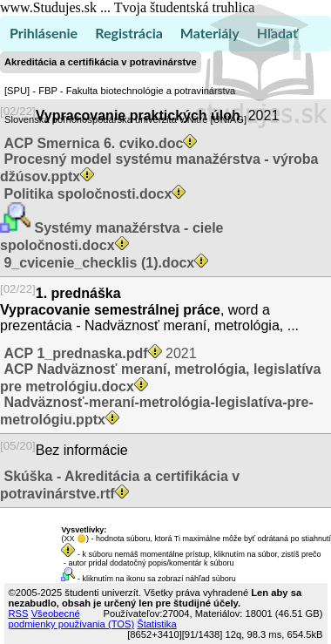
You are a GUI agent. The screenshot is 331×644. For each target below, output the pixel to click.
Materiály (210, 33)
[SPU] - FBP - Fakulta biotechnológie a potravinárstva (120, 91)
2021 (98, 353)
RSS (19, 613)
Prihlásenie (44, 33)
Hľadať (277, 33)
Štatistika (156, 624)
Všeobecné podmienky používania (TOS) (72, 619)
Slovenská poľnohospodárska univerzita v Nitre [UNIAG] (125, 119)
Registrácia (129, 33)
